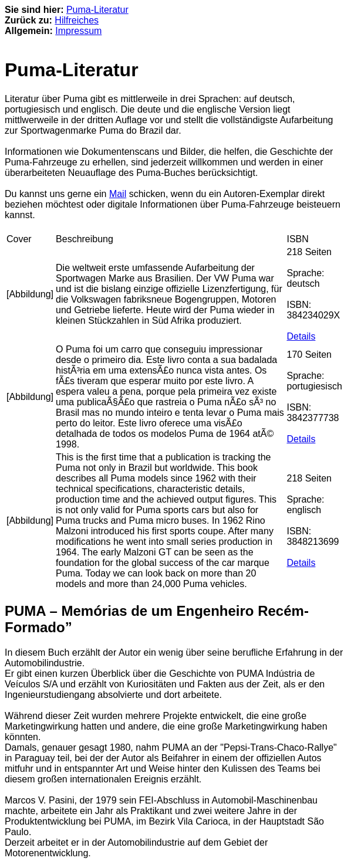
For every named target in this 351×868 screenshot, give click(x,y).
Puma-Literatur (97, 10)
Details (301, 336)
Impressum (78, 31)
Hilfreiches (77, 20)
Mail (118, 194)
